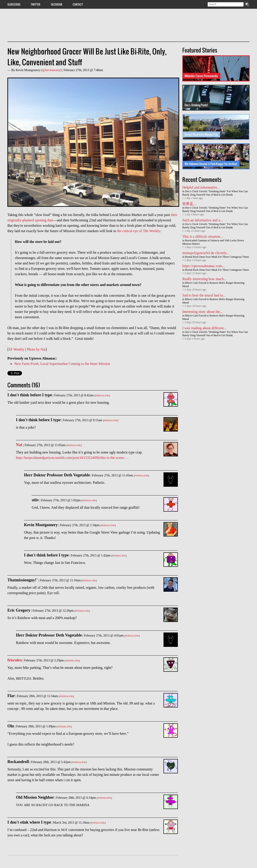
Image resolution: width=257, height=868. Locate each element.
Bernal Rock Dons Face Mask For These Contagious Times (217, 257)
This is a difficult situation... (203, 237)
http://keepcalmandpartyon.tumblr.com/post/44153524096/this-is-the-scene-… (72, 458)
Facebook (57, 4)
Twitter (36, 4)
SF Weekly (16, 349)
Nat (20, 445)
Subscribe (14, 4)
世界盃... (189, 204)
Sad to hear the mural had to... (204, 295)
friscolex (15, 660)
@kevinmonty (51, 70)
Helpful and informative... (201, 187)
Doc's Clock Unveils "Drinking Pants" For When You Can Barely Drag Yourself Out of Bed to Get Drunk (215, 193)
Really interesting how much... (204, 279)
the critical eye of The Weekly (139, 231)
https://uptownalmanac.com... (204, 266)
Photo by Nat (36, 349)
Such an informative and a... (203, 220)
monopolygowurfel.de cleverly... (206, 253)
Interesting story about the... (203, 312)
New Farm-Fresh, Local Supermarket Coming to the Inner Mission (62, 364)
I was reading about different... (204, 328)
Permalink (102, 396)
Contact (78, 4)
